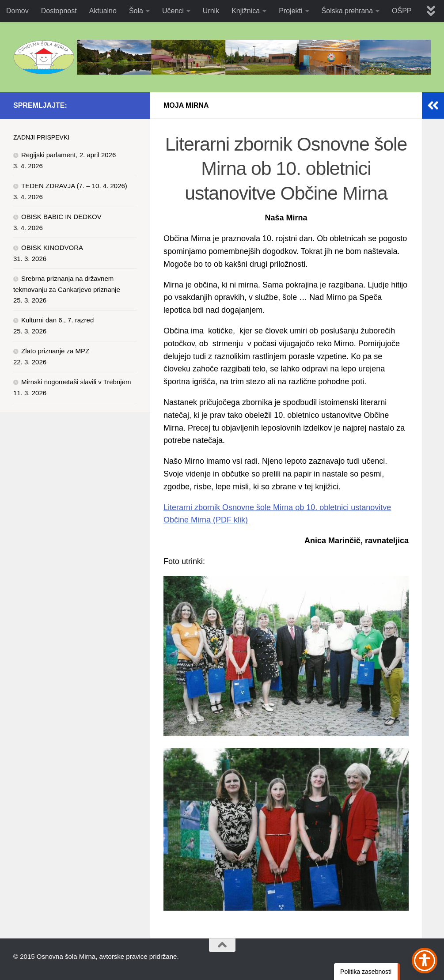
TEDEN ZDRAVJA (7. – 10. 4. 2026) (74, 186)
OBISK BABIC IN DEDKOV (61, 217)
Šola (136, 11)
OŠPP (402, 11)
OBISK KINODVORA (52, 248)
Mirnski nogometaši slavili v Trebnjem (76, 382)
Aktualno (103, 11)
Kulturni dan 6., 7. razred (57, 320)
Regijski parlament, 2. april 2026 (68, 155)
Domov (17, 11)
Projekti (290, 11)
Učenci (173, 11)
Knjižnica (246, 11)
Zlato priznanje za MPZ (55, 351)
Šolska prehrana (347, 11)
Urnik (211, 11)
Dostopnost (59, 11)
